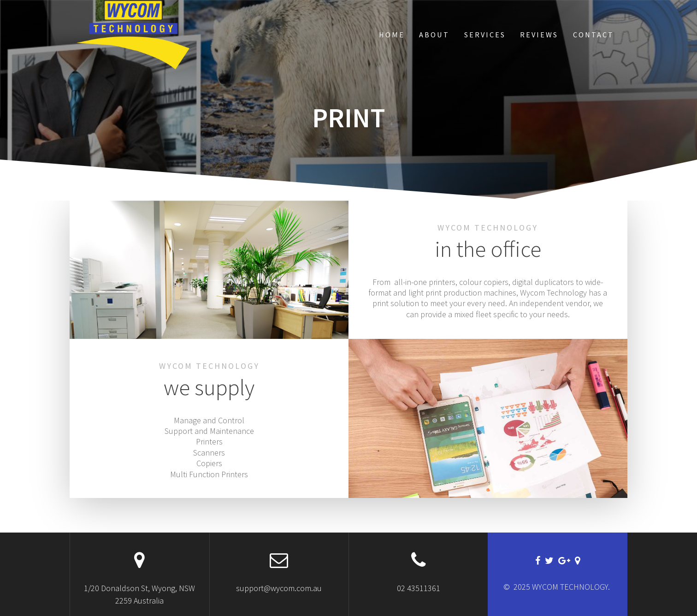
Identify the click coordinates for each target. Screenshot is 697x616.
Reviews (539, 35)
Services (485, 35)
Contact (594, 35)
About (434, 35)
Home (392, 35)
